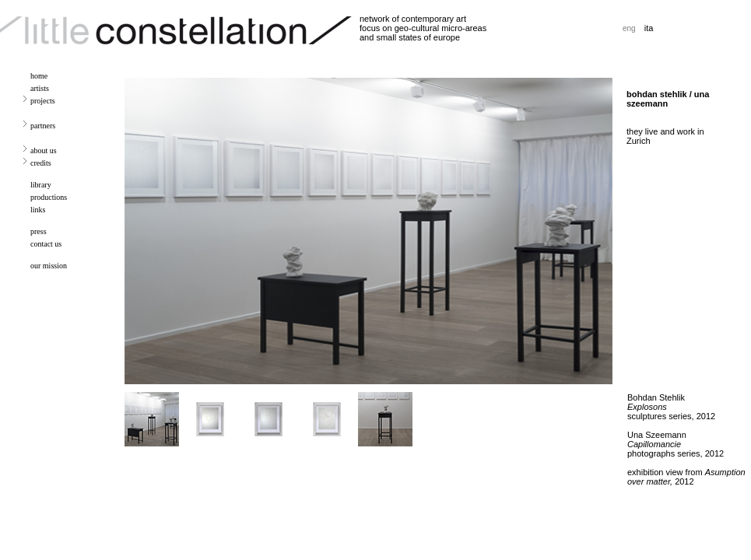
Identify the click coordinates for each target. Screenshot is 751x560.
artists (40, 88)
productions (49, 197)
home (39, 76)
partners (43, 126)
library (41, 185)
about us (44, 150)
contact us (46, 244)
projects (43, 101)
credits (41, 163)
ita (649, 28)
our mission (49, 266)
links (38, 210)
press (39, 231)
